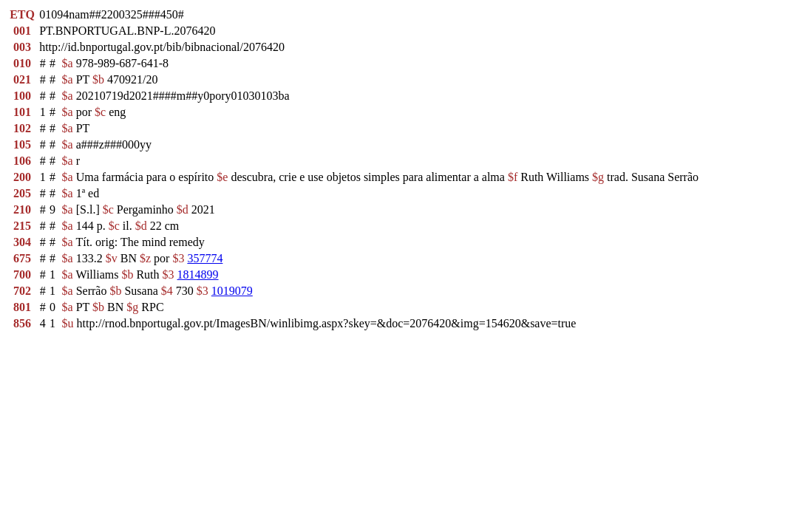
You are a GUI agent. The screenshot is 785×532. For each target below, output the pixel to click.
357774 (205, 258)
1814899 (198, 274)
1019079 (232, 291)
